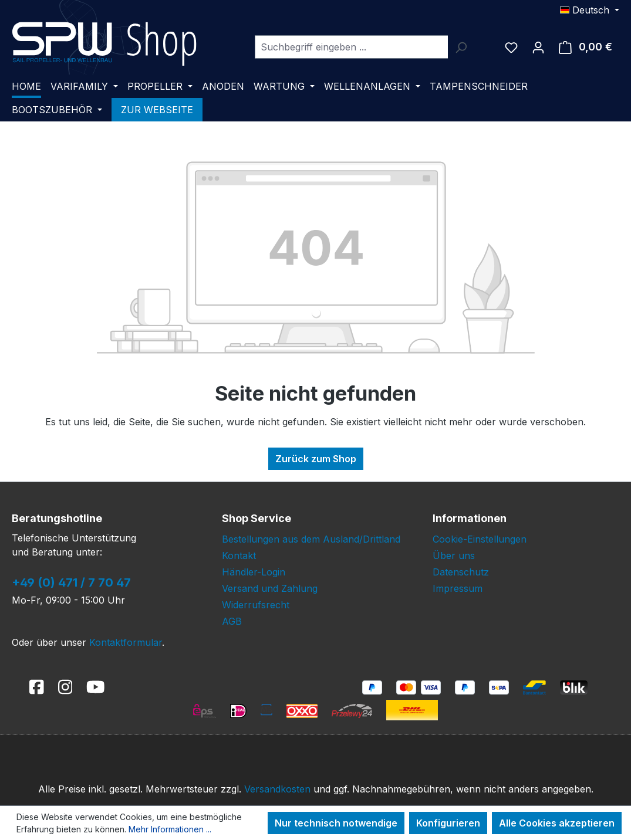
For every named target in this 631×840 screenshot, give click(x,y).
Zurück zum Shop (316, 459)
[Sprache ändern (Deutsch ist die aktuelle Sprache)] (590, 10)
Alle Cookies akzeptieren (557, 823)
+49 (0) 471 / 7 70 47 (71, 582)
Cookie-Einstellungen (480, 539)
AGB (232, 621)
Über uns (454, 556)
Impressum (458, 588)
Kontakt (239, 556)
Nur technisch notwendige (336, 823)
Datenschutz (461, 572)
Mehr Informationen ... (170, 829)
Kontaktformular (126, 642)
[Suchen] (461, 47)
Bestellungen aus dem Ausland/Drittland (311, 539)
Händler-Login (254, 572)
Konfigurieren (448, 823)
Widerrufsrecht (256, 605)
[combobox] (351, 47)
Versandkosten (277, 789)
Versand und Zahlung (270, 588)
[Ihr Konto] (538, 47)
